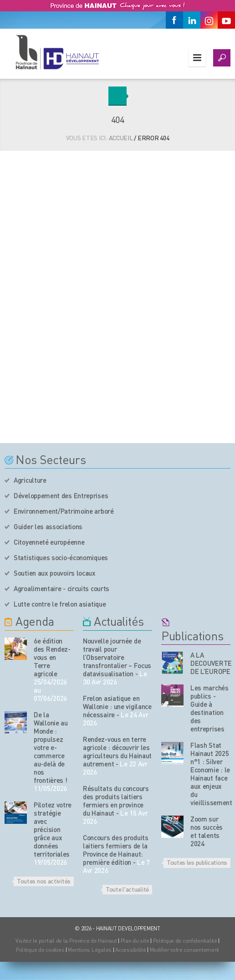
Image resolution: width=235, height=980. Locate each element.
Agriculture (30, 480)
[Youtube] (226, 20)
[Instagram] (209, 20)
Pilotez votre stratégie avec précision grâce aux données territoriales (53, 829)
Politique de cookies (40, 950)
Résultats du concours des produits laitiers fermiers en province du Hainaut (116, 801)
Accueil (121, 138)
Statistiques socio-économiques (61, 557)
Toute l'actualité (127, 889)
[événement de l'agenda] (16, 649)
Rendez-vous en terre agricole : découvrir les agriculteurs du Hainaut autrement (117, 751)
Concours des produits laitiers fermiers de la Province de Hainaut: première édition (116, 850)
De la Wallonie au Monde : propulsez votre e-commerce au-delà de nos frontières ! (51, 747)
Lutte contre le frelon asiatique (60, 604)
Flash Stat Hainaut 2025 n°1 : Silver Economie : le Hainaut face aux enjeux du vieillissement (211, 774)
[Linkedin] (192, 20)
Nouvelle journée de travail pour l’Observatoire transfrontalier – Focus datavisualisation (117, 657)
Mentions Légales (90, 950)
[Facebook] (174, 20)
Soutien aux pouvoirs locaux (55, 573)
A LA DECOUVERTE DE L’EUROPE (211, 663)
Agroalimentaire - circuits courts (61, 588)
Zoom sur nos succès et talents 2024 (207, 831)
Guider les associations (48, 526)
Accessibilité (130, 950)
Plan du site (135, 941)
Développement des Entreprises (61, 495)
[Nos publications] (172, 663)
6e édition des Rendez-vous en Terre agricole (52, 657)
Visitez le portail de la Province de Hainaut (66, 941)
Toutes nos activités (44, 881)
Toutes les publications (197, 862)
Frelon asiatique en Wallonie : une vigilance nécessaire (117, 706)
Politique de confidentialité (186, 941)
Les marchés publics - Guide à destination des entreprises (209, 708)
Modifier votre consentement (184, 950)
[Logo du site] (57, 52)
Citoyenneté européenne (49, 542)
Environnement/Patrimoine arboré (64, 511)
